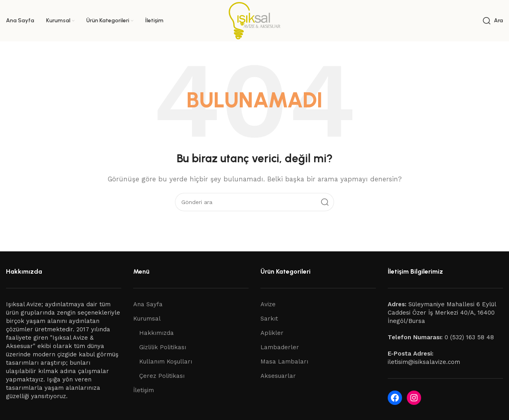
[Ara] (493, 21)
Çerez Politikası (162, 376)
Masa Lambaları (284, 362)
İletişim (144, 390)
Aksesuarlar (278, 376)
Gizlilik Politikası (163, 347)
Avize (268, 304)
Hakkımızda (156, 333)
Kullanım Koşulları (166, 362)
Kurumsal (147, 319)
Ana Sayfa (148, 304)
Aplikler (272, 333)
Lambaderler (280, 347)
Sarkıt (269, 319)
